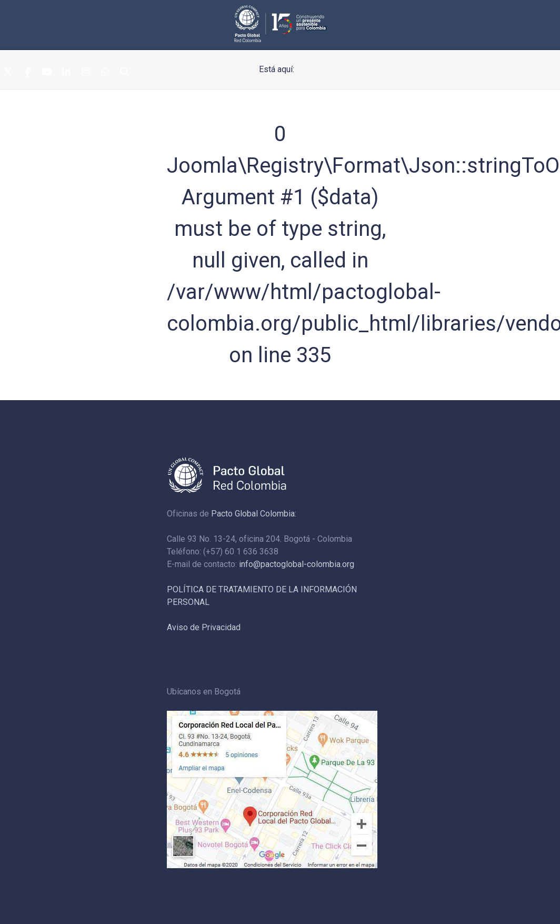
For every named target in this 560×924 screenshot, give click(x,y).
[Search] (125, 73)
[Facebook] (27, 73)
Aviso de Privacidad (204, 627)
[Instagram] (86, 73)
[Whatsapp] (105, 73)
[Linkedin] (66, 73)
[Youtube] (47, 73)
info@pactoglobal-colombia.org (297, 564)
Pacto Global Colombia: (254, 514)
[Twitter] (8, 73)
